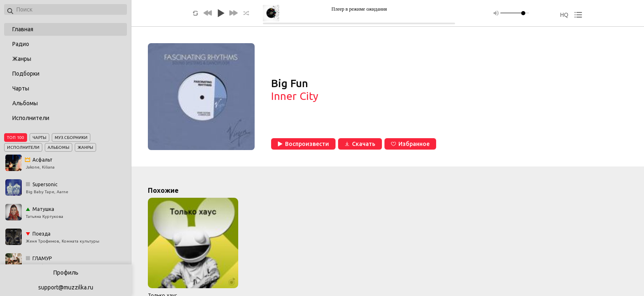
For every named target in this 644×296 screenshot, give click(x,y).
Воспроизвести (303, 144)
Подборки (26, 74)
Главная (23, 29)
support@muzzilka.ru (66, 287)
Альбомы (25, 103)
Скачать (360, 144)
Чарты (21, 88)
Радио (21, 44)
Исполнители (31, 118)
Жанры (22, 59)
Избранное (410, 144)
